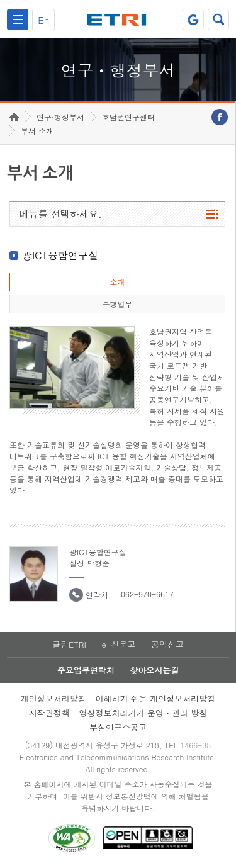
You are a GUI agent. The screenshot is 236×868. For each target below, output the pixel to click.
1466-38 (195, 745)
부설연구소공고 (118, 727)
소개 (117, 282)
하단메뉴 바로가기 (0, 0)
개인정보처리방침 (53, 698)
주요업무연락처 (86, 670)
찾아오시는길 (154, 670)
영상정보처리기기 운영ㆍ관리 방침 (143, 713)
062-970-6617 (147, 594)
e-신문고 (118, 644)
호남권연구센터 (128, 117)
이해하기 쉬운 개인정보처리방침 (156, 698)
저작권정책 (49, 713)
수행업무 (117, 304)
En (43, 20)
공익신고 (167, 644)
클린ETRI (69, 644)
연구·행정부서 (60, 117)
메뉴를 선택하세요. (61, 214)
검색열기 (218, 20)
